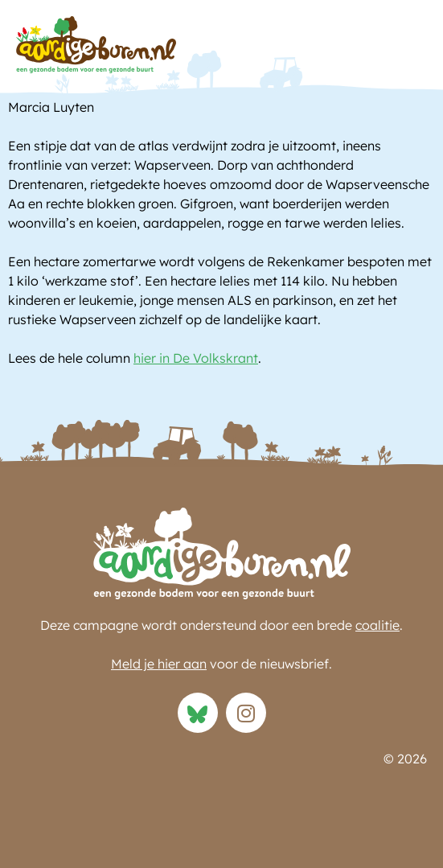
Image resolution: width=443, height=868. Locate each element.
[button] (411, 49)
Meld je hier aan (159, 664)
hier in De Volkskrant (196, 358)
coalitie (377, 625)
